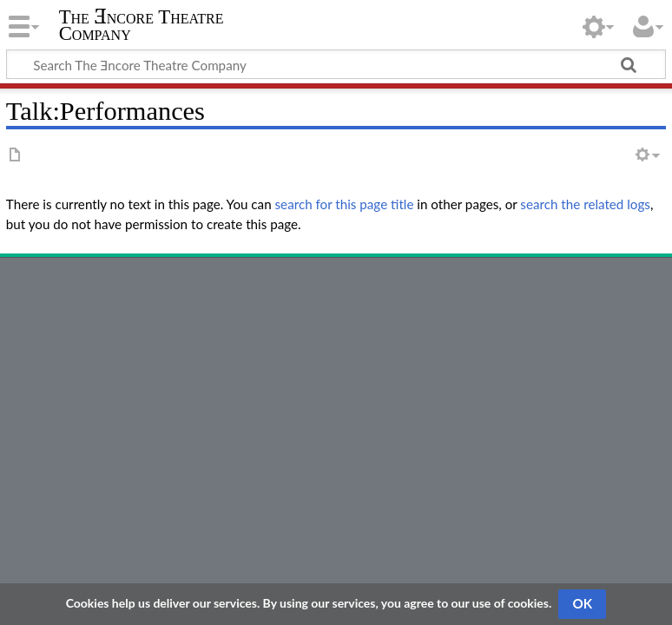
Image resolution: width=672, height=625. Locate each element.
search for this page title (345, 204)
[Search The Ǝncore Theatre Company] (336, 64)
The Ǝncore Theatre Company (142, 25)
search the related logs (585, 204)
